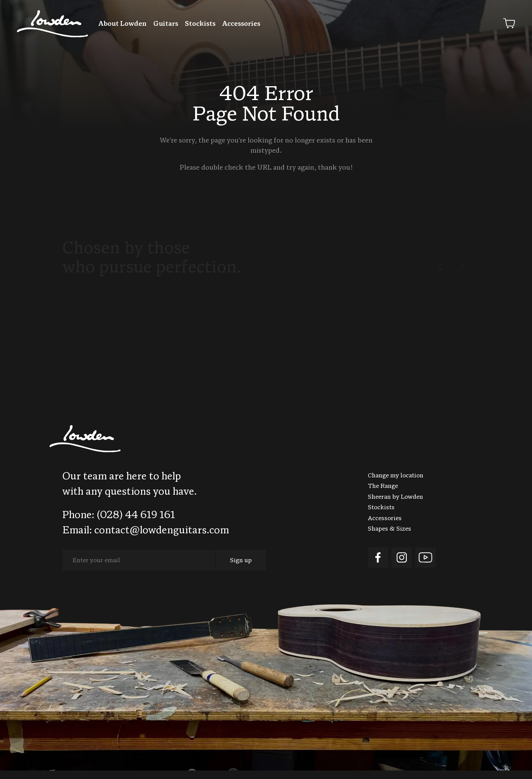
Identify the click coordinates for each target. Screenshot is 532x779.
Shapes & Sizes (389, 538)
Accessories (241, 24)
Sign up (241, 569)
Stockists (200, 24)
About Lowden (122, 24)
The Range (383, 495)
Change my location (396, 484)
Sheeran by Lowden (395, 506)
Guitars (166, 24)
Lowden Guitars (53, 24)
